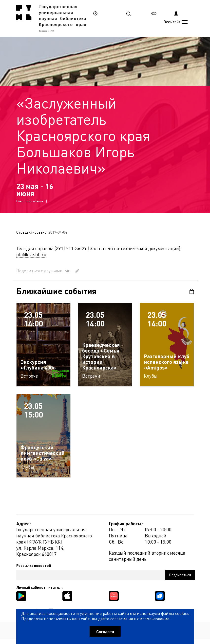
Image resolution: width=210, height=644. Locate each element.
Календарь (192, 292)
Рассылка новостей (34, 565)
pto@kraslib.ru (31, 254)
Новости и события (30, 201)
